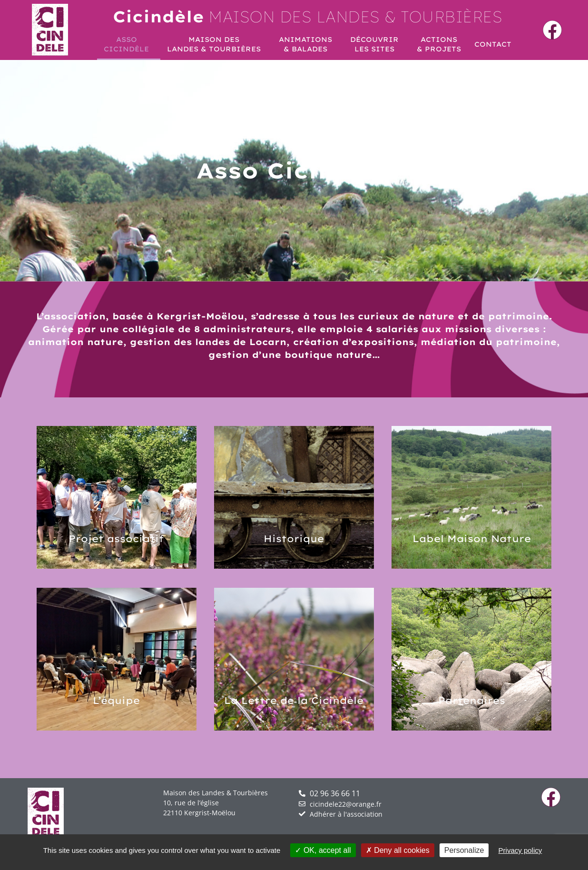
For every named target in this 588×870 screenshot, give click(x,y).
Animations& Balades (308, 44)
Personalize (464, 850)
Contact (493, 44)
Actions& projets (439, 44)
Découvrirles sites (377, 44)
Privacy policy (520, 850)
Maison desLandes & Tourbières (216, 44)
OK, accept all (323, 850)
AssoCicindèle (129, 44)
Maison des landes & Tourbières (308, 16)
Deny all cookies (398, 850)
